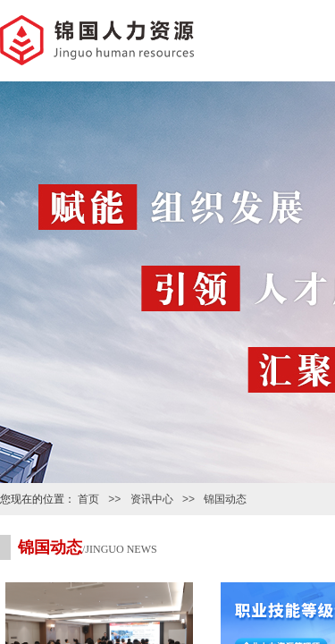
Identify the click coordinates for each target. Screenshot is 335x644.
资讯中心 (152, 499)
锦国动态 (225, 499)
